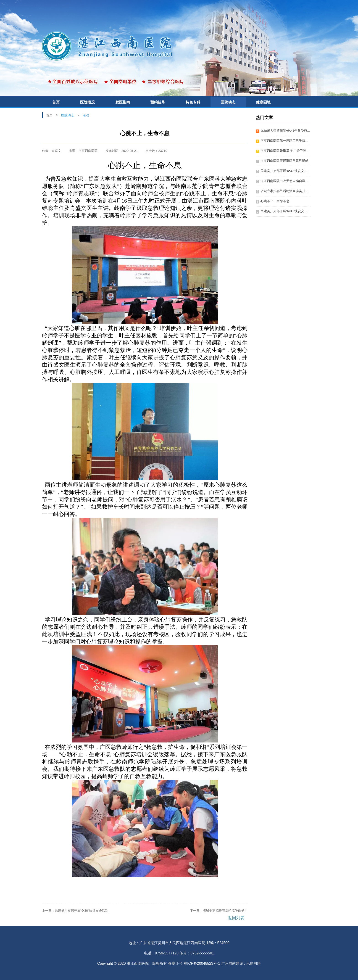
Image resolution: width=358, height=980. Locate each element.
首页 (56, 102)
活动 (86, 115)
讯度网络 (253, 963)
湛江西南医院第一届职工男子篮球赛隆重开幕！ (285, 141)
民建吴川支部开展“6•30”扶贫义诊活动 (82, 911)
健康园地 (263, 102)
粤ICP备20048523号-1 (202, 963)
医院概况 (87, 102)
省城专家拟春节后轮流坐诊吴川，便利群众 (285, 191)
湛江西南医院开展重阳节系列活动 (284, 161)
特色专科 (193, 102)
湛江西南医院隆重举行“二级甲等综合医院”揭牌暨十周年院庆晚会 (285, 151)
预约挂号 (158, 102)
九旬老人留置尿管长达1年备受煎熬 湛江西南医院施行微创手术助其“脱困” (285, 131)
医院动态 (228, 102)
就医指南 (123, 102)
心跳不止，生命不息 (275, 201)
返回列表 (236, 918)
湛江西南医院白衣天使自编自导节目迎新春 (285, 181)
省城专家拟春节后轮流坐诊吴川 (225, 911)
